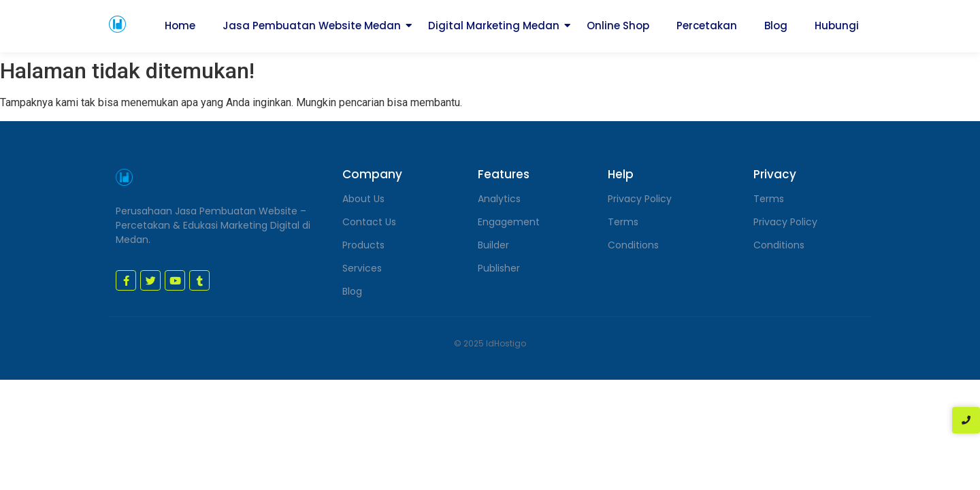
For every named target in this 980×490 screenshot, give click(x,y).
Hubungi (837, 26)
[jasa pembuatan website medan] (117, 24)
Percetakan (707, 26)
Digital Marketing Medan (494, 26)
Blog (776, 26)
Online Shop (618, 26)
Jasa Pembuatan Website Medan (312, 26)
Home (180, 26)
